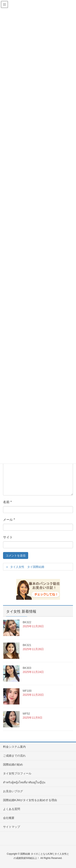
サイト (8, 537)
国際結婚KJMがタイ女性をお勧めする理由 (30, 800)
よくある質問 (12, 809)
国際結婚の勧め (13, 765)
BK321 (27, 645)
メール (9, 520)
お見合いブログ (13, 791)
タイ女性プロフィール (17, 773)
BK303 (27, 668)
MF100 (27, 691)
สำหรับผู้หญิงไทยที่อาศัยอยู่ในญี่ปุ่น (24, 782)
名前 (7, 502)
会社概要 (9, 818)
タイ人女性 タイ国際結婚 (27, 567)
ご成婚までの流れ (14, 756)
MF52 (26, 714)
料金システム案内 (14, 747)
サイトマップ (12, 827)
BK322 (27, 622)
